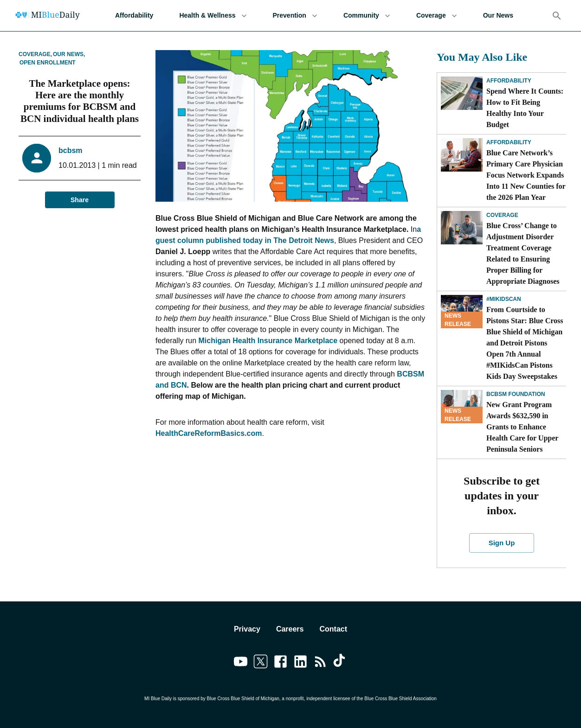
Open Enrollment (48, 63)
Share (80, 200)
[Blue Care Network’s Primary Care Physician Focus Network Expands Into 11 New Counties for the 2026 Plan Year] (462, 155)
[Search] (557, 16)
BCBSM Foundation (516, 394)
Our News (498, 16)
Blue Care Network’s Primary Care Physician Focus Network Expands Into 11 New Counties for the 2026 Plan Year (526, 175)
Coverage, (35, 54)
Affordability (134, 16)
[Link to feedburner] (320, 663)
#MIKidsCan (504, 299)
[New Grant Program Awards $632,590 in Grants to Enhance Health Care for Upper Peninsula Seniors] (462, 407)
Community (367, 16)
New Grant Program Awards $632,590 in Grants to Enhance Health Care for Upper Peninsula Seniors (522, 427)
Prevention (295, 16)
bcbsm (71, 150)
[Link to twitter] (261, 663)
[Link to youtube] (241, 663)
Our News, (69, 54)
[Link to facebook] (281, 663)
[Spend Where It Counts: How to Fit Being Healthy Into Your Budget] (462, 93)
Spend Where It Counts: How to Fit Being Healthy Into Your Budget (525, 108)
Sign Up (501, 543)
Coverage (437, 16)
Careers (290, 629)
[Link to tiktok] (340, 663)
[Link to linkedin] (300, 663)
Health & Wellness (213, 16)
